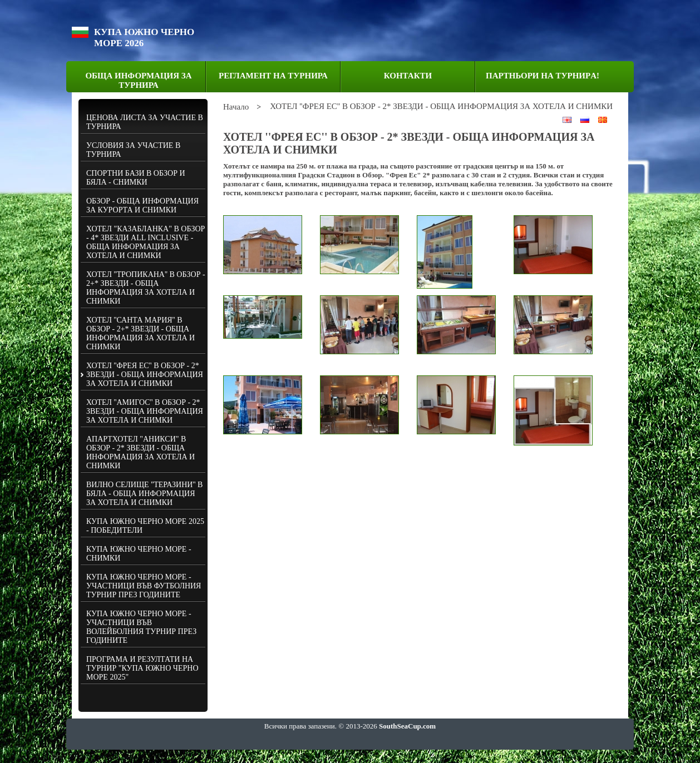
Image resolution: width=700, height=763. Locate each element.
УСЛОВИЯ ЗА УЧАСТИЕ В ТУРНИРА (133, 150)
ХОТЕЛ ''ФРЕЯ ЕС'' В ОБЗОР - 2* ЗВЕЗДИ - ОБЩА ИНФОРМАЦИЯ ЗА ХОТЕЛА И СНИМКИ (145, 375)
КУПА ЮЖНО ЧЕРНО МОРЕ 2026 (144, 38)
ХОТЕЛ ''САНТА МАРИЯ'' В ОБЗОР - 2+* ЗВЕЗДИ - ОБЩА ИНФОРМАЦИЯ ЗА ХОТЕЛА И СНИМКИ (141, 333)
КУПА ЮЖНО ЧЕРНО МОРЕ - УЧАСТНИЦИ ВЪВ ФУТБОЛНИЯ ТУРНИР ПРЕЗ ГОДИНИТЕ (144, 586)
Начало (236, 107)
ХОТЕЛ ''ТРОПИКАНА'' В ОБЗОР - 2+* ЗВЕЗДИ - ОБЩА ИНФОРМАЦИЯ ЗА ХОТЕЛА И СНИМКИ (146, 288)
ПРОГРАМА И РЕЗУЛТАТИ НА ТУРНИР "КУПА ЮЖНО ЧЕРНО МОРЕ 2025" (142, 668)
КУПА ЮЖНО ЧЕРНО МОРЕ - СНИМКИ (139, 554)
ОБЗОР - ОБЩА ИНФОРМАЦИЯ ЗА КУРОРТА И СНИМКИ (142, 205)
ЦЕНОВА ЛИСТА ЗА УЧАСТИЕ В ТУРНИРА (145, 122)
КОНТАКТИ (408, 76)
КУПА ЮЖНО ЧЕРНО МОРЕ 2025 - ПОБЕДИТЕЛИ (145, 526)
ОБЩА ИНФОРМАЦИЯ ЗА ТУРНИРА (138, 80)
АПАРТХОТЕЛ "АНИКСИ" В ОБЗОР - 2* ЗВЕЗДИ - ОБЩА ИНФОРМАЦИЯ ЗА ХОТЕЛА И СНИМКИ (141, 452)
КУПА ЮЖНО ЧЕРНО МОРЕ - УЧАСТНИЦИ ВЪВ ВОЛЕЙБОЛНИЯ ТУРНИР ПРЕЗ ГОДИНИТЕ (141, 627)
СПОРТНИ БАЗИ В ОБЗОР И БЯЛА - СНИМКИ (136, 178)
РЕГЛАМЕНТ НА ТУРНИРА (273, 76)
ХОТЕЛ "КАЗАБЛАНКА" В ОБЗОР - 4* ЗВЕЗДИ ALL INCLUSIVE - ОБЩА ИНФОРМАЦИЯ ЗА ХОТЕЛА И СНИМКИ (146, 242)
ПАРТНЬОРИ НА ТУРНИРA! (543, 76)
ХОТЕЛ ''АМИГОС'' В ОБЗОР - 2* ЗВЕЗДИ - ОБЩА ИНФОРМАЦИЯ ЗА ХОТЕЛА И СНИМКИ (145, 411)
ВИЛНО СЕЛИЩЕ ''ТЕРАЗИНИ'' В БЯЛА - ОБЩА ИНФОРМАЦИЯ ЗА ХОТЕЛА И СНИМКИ (144, 494)
